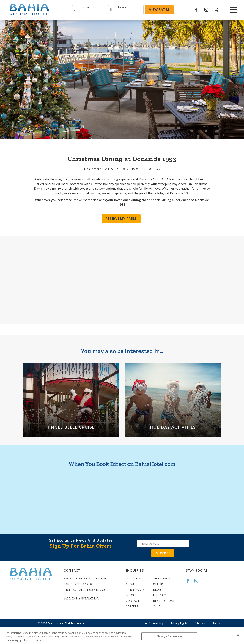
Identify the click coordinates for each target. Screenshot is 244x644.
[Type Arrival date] (90, 10)
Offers (158, 584)
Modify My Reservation (82, 598)
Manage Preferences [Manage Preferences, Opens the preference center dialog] (169, 636)
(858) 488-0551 (96, 590)
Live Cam (160, 595)
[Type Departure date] (126, 10)
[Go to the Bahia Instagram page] (198, 581)
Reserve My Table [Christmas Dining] (121, 219)
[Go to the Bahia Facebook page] (190, 581)
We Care (132, 595)
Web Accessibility (153, 623)
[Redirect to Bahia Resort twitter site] (219, 10)
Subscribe (163, 553)
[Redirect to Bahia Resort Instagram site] (209, 10)
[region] (122, 636)
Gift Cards (162, 578)
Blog (157, 590)
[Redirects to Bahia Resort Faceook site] (199, 10)
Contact (133, 601)
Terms (217, 623)
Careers (132, 606)
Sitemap (200, 623)
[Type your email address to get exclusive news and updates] (163, 544)
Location (133, 578)
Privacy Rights (179, 623)
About (131, 584)
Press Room (135, 590)
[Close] (238, 635)
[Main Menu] (234, 10)
